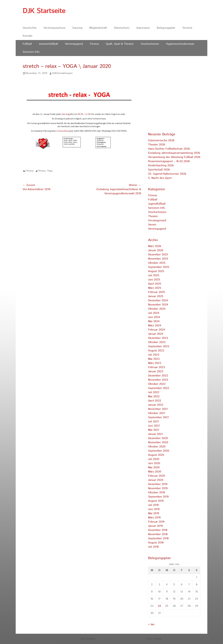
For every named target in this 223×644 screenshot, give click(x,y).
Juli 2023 (154, 355)
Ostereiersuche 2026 (161, 140)
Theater (153, 216)
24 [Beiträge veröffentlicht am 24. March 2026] (159, 606)
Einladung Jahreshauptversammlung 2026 (174, 153)
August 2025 (156, 271)
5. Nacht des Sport (160, 178)
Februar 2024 (157, 330)
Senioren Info (31, 52)
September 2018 (158, 538)
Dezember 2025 (158, 255)
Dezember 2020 (158, 438)
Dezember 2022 (158, 376)
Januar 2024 (156, 334)
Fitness (94, 44)
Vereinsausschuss (54, 28)
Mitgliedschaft (98, 28)
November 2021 (158, 409)
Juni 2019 (154, 509)
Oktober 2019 (157, 493)
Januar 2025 (156, 296)
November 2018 (158, 534)
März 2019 (154, 518)
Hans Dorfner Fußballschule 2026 (169, 149)
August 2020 (156, 455)
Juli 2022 (154, 392)
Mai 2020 (154, 468)
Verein (152, 225)
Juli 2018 (153, 547)
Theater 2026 (157, 145)
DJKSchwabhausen (62, 73)
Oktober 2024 (157, 309)
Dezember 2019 (158, 484)
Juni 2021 (154, 426)
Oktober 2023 (157, 342)
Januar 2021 (155, 434)
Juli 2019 (153, 505)
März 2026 (155, 246)
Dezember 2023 (158, 338)
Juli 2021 (153, 422)
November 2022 (158, 380)
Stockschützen (150, 44)
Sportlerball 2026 (159, 170)
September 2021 (158, 417)
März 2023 (155, 363)
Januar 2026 (156, 250)
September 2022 (159, 388)
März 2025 (155, 288)
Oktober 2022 (157, 384)
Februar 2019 (156, 522)
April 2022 (155, 401)
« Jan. (152, 624)
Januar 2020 (156, 480)
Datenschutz (122, 28)
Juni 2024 (154, 317)
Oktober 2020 (157, 447)
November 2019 (158, 488)
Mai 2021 (154, 430)
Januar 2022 (156, 405)
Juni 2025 (154, 280)
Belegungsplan (166, 28)
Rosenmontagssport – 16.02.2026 (169, 161)
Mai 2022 (154, 397)
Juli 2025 (154, 275)
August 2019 (156, 501)
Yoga (50, 171)
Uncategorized (157, 220)
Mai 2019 (154, 513)
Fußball (27, 44)
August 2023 (156, 351)
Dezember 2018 (158, 530)
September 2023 (159, 346)
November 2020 (158, 442)
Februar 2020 (157, 476)
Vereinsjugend (74, 44)
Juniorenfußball (48, 44)
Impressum (143, 28)
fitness (42, 171)
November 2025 (158, 259)
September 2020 (159, 451)
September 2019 (158, 497)
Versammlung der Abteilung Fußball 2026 (174, 157)
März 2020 (155, 472)
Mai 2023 (154, 359)
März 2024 (155, 326)
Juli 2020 (154, 459)
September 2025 (159, 267)
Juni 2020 (154, 463)
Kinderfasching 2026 (161, 166)
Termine (187, 28)
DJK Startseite (44, 11)
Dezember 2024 (158, 301)
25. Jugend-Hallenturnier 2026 (167, 174)
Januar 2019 (155, 526)
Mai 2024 (154, 321)
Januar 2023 (156, 371)
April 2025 (155, 284)
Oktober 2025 (157, 263)
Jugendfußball (157, 204)
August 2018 (156, 543)
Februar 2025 (157, 292)
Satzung (77, 28)
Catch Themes (154, 639)
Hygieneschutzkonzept (180, 44)
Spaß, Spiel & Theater (120, 44)
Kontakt (28, 36)
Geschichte (30, 28)
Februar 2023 (157, 367)
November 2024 (158, 305)
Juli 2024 (154, 313)
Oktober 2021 (157, 413)
